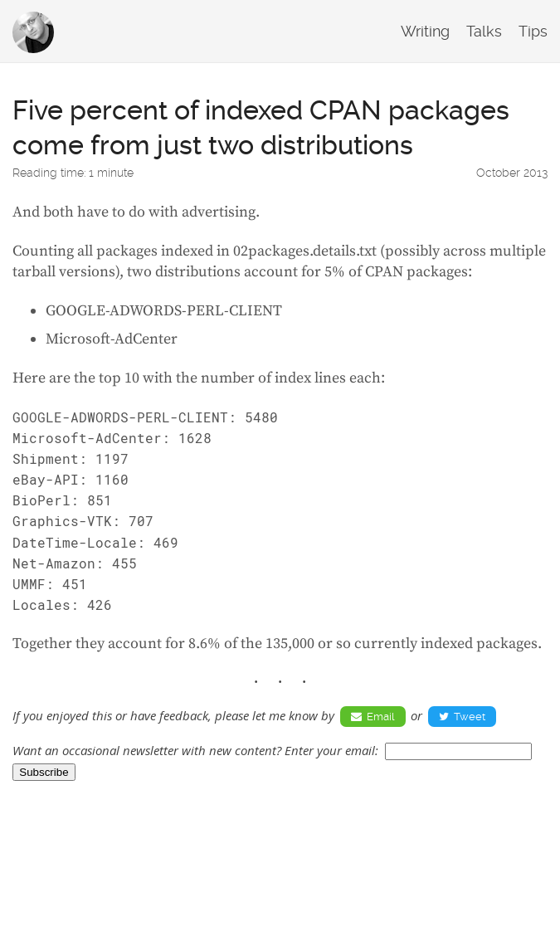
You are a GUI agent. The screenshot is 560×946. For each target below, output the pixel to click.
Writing (425, 31)
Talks (484, 31)
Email (373, 717)
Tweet (462, 717)
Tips (533, 31)
